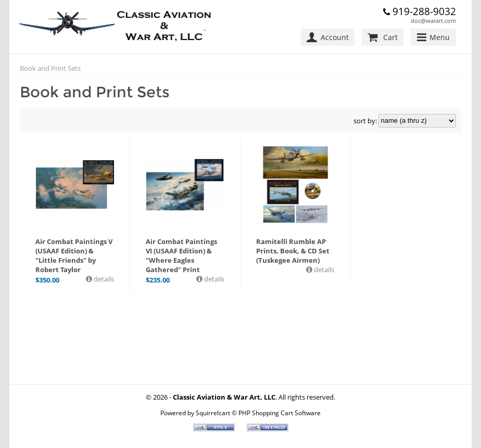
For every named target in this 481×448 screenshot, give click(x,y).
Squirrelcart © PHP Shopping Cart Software (258, 413)
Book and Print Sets (50, 68)
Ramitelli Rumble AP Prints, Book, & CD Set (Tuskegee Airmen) (293, 251)
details (103, 279)
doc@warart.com (433, 21)
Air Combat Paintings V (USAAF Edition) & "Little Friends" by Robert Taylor (74, 255)
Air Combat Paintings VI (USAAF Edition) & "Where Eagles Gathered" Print (181, 255)
